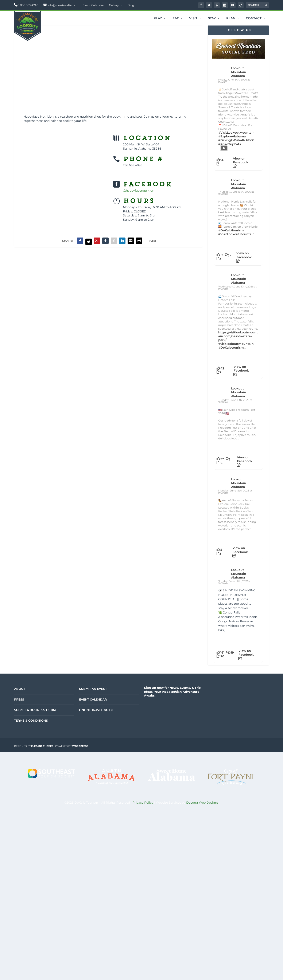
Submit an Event (93, 689)
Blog (131, 5)
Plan (231, 19)
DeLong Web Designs (202, 803)
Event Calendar (93, 5)
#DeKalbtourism (231, 348)
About (20, 689)
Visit (193, 19)
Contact (254, 19)
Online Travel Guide (96, 710)
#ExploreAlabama (232, 136)
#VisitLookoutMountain (236, 133)
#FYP (250, 140)
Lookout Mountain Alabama (239, 72)
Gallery (114, 5)
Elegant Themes (42, 746)
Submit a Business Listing (36, 710)
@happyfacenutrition (139, 191)
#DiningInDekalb (232, 140)
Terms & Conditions (31, 721)
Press (19, 699)
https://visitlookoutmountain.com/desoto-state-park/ (238, 336)
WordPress (80, 746)
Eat (176, 19)
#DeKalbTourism (231, 230)
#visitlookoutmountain (236, 344)
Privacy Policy (143, 803)
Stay (212, 19)
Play (158, 19)
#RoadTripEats (230, 144)
